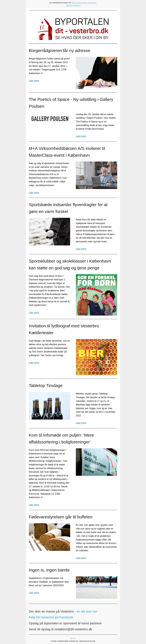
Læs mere (34, 81)
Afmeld (73, 638)
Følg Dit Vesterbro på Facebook (51, 617)
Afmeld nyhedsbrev (73, 5)
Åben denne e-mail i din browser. (84, 3)
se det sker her (87, 611)
